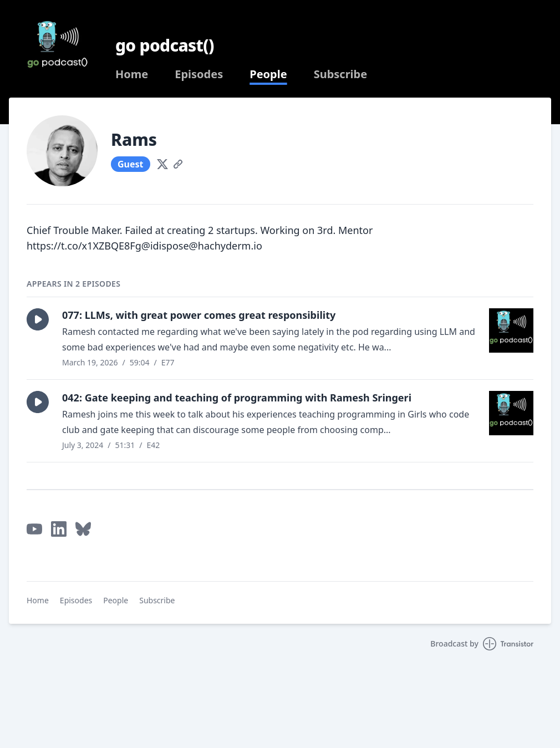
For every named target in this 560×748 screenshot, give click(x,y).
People (268, 74)
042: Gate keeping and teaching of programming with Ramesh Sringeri (237, 398)
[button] (38, 319)
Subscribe (341, 74)
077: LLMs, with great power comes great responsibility (199, 315)
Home (132, 74)
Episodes (199, 74)
